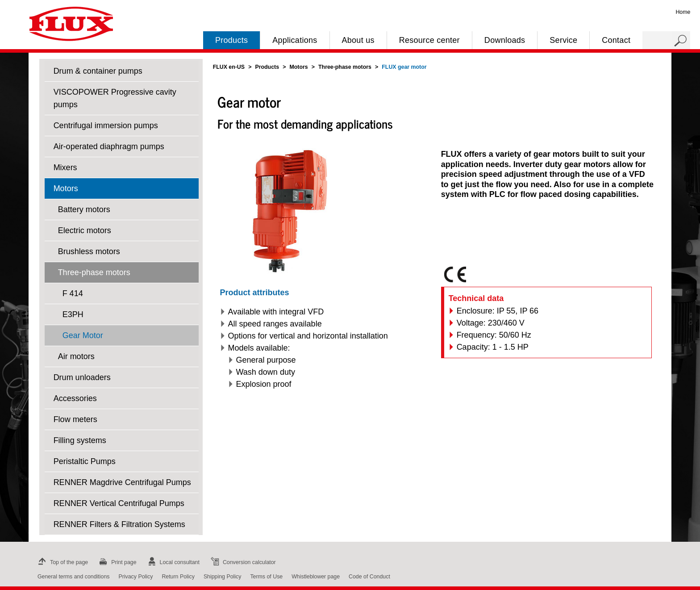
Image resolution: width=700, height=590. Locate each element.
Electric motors (85, 230)
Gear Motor (83, 335)
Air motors (76, 356)
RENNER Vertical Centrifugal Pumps (119, 503)
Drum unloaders (82, 377)
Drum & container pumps (98, 71)
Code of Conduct (369, 577)
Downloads (505, 40)
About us (358, 40)
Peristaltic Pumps (85, 461)
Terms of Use (266, 577)
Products (231, 40)
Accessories (75, 398)
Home (683, 12)
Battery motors (84, 209)
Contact (616, 40)
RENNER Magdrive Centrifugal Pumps (122, 482)
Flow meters (75, 419)
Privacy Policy (135, 577)
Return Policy (178, 577)
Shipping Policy (223, 577)
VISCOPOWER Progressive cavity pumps (115, 98)
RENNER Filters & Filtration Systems (119, 524)
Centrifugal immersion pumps (106, 126)
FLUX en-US (229, 67)
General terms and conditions (73, 577)
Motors (66, 188)
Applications (295, 40)
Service (563, 40)
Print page (117, 562)
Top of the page (62, 562)
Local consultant (173, 562)
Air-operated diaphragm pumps (109, 146)
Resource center (429, 40)
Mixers (65, 167)
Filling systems (80, 440)
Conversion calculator (242, 562)
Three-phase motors (94, 272)
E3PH (73, 314)
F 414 (73, 293)
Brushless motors (89, 251)
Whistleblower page (316, 577)
